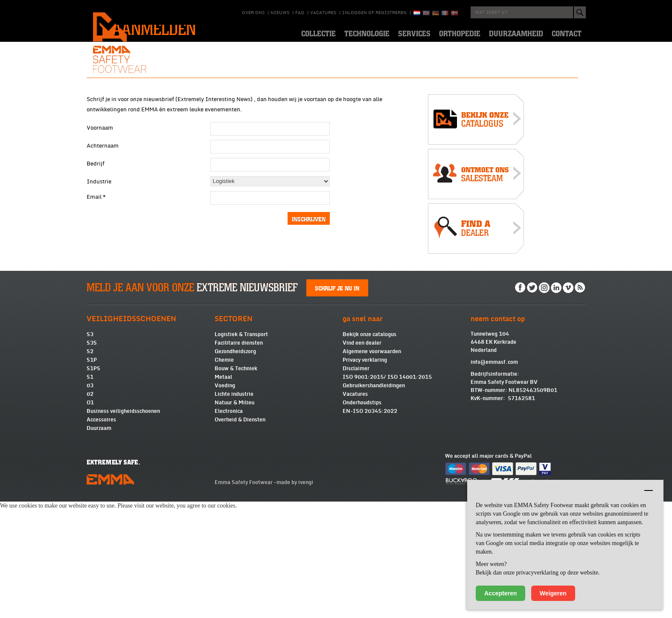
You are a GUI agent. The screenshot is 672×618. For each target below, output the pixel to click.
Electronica (229, 528)
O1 (90, 519)
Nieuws (280, 13)
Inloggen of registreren (374, 13)
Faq (300, 13)
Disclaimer (356, 485)
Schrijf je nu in (337, 404)
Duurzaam (99, 545)
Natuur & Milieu (234, 519)
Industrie (99, 290)
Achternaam (103, 254)
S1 (90, 493)
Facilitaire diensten (239, 459)
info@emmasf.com (494, 479)
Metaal (223, 493)
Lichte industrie (234, 511)
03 (90, 502)
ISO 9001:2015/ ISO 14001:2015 (387, 493)
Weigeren (553, 593)
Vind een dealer (362, 459)
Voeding (225, 502)
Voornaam (100, 236)
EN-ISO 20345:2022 (370, 528)
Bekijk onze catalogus (369, 451)
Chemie (224, 476)
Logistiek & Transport (241, 451)
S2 (90, 468)
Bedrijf (96, 272)
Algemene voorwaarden (372, 468)
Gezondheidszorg (235, 468)
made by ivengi (295, 599)
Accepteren (500, 593)
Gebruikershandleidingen (374, 502)
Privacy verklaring (365, 476)
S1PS (93, 485)
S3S (92, 459)
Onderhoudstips (362, 519)
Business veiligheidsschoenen (123, 528)
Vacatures (323, 13)
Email (96, 305)
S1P (92, 476)
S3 (90, 451)
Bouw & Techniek (236, 485)
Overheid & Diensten (240, 536)
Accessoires (101, 536)
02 (90, 511)
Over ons (253, 13)
